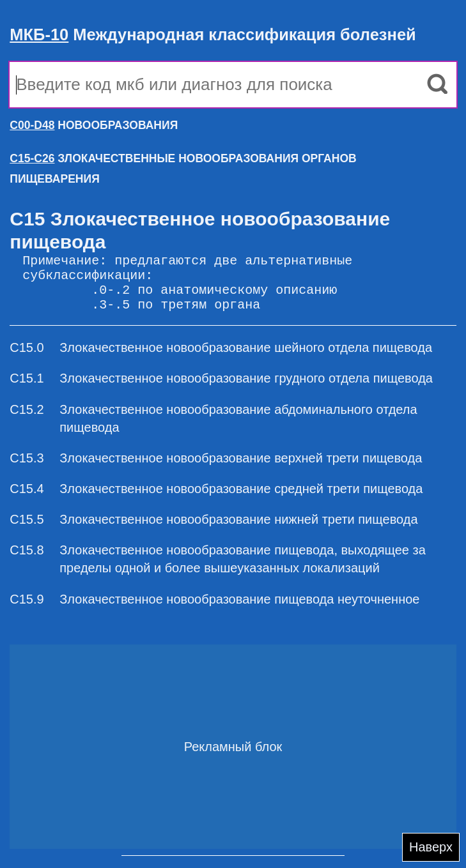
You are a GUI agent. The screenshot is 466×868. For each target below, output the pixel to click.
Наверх (431, 847)
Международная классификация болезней (213, 34)
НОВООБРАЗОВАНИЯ (94, 125)
